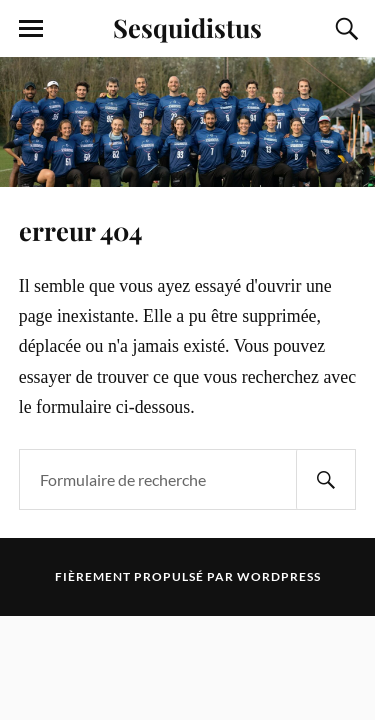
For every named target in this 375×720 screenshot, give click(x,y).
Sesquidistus (187, 27)
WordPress (279, 576)
